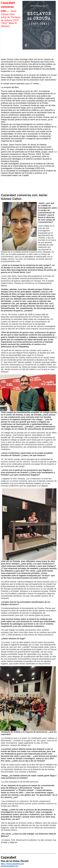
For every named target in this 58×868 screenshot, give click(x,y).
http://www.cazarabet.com (12, 864)
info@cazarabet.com (9, 866)
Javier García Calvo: (18, 145)
